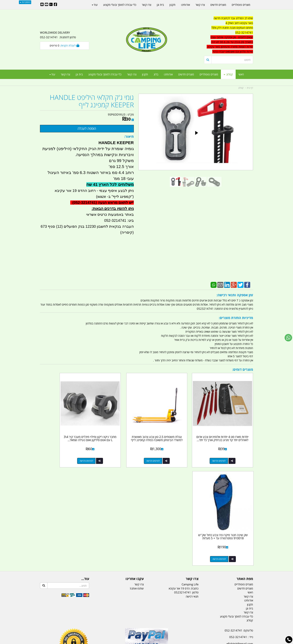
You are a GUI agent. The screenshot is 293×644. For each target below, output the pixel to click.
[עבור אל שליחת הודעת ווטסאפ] (288, 338)
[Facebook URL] (55, 5)
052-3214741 (244, 32)
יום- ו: (220, 570)
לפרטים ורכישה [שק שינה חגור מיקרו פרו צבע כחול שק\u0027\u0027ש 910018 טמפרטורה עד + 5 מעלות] (61, 449)
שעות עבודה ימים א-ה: (229, 551)
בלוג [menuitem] (156, 74)
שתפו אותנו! (137, 478)
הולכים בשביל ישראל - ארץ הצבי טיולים (146, 547)
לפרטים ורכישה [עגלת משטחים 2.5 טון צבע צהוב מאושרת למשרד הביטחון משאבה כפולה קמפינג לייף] (170, 449)
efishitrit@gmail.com (240, 533)
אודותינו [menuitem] (168, 74)
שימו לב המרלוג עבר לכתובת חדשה (233, 18)
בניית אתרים (133, 642)
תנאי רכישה (192, 486)
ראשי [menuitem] (241, 74)
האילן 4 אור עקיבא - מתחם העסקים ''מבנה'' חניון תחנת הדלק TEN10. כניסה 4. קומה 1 (223, 542)
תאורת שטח (118, 623)
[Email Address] (42, 5)
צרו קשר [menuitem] (132, 74)
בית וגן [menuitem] (79, 74)
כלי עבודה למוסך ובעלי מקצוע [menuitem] (105, 74)
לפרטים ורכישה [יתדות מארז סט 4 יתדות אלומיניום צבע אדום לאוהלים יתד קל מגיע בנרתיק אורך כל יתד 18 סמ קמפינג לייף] (225, 449)
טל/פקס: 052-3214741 (239, 520)
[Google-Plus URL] (51, 5)
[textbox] (229, 35)
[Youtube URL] (47, 5)
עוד (52, 74)
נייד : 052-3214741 (241, 527)
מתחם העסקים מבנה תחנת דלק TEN (232, 28)
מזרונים (88, 623)
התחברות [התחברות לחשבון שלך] (25, 2)
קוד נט (141, 642)
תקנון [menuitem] (145, 74)
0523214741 (183, 482)
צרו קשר (139, 474)
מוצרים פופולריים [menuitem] (209, 74)
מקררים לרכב (102, 623)
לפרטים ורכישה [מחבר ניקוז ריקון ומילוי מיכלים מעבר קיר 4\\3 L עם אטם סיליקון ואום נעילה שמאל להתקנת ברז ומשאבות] (115, 449)
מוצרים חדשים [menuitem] (186, 74)
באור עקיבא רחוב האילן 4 (239, 23)
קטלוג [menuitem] (228, 74)
